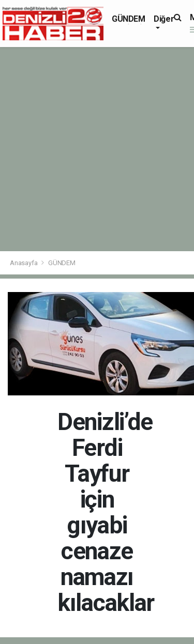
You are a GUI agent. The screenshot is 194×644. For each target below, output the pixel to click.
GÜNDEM (129, 19)
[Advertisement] (97, 149)
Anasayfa (24, 263)
